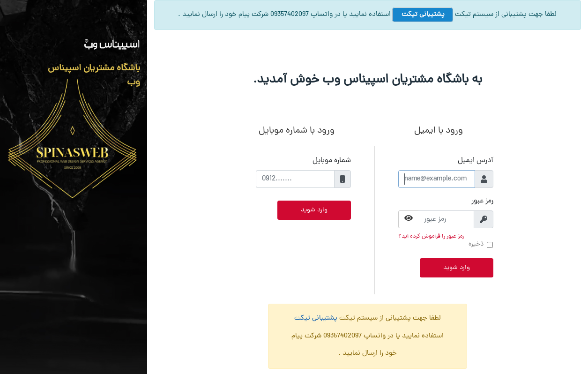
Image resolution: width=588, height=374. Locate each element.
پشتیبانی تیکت (422, 15)
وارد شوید (457, 268)
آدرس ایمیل (476, 161)
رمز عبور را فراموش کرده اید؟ (431, 236)
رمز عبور (482, 201)
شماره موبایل (332, 161)
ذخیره (476, 244)
